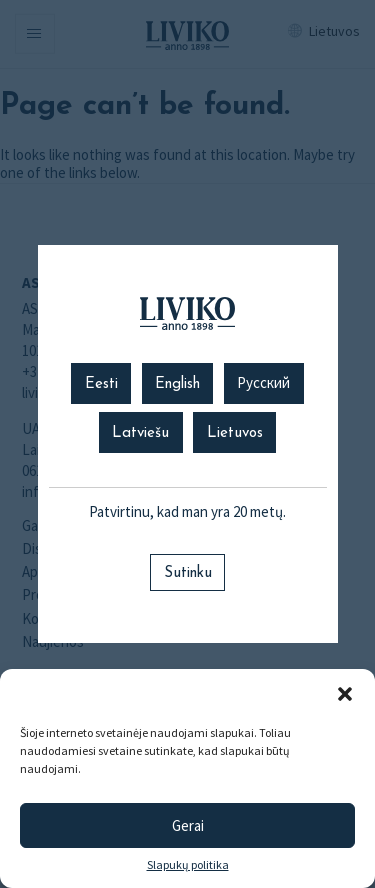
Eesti (101, 384)
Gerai (188, 825)
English (177, 384)
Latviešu (140, 433)
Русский (263, 384)
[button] (345, 694)
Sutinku (188, 573)
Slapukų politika (188, 865)
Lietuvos (235, 433)
